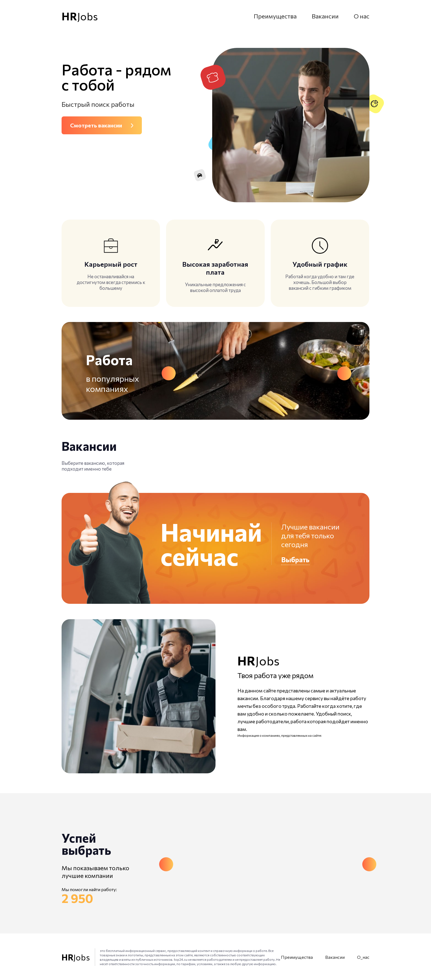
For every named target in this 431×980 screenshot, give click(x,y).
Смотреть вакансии (96, 125)
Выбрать (295, 559)
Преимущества (275, 16)
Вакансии (325, 16)
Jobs (80, 16)
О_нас (363, 957)
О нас (362, 16)
